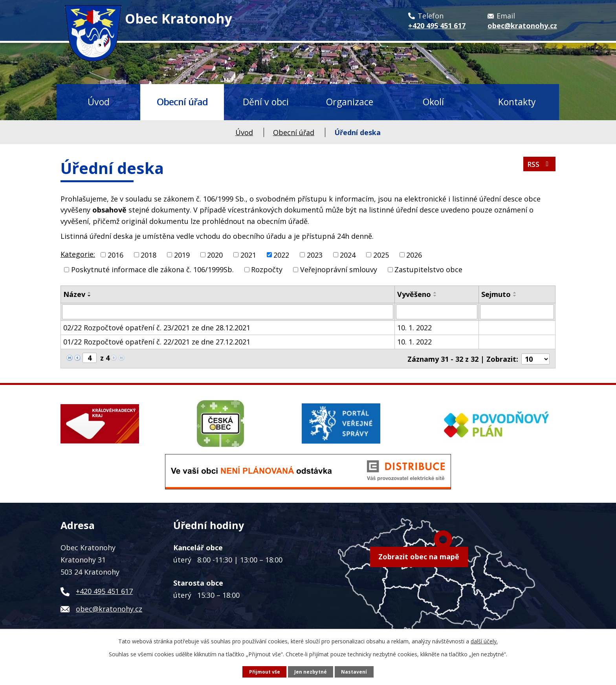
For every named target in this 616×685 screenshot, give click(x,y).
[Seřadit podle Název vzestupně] (90, 293)
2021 (248, 255)
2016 (115, 255)
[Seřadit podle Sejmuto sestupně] (515, 296)
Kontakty (517, 102)
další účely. (484, 641)
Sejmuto (496, 294)
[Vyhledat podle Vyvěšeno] (437, 312)
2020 (215, 255)
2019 (182, 255)
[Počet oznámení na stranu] (535, 358)
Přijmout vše (264, 671)
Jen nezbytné (311, 671)
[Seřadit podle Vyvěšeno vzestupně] (435, 293)
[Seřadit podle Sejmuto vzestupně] (515, 293)
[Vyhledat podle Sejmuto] (517, 312)
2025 (381, 255)
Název (74, 294)
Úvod (99, 102)
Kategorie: (78, 254)
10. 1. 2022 (414, 328)
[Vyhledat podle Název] (228, 312)
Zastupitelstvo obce (428, 269)
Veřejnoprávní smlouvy (339, 269)
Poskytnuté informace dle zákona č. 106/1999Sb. (152, 269)
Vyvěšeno (414, 294)
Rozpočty (267, 269)
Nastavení (355, 671)
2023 (315, 255)
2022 (281, 255)
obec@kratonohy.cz (109, 608)
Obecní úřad (182, 102)
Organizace (350, 102)
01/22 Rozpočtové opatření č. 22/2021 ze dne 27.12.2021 (157, 342)
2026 (414, 255)
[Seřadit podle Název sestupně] (90, 296)
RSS (539, 165)
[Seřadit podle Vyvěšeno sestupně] (435, 296)
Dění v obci (266, 102)
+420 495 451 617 (104, 590)
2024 (348, 255)
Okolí (433, 102)
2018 (148, 255)
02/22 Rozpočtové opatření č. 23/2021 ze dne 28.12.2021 (157, 328)
